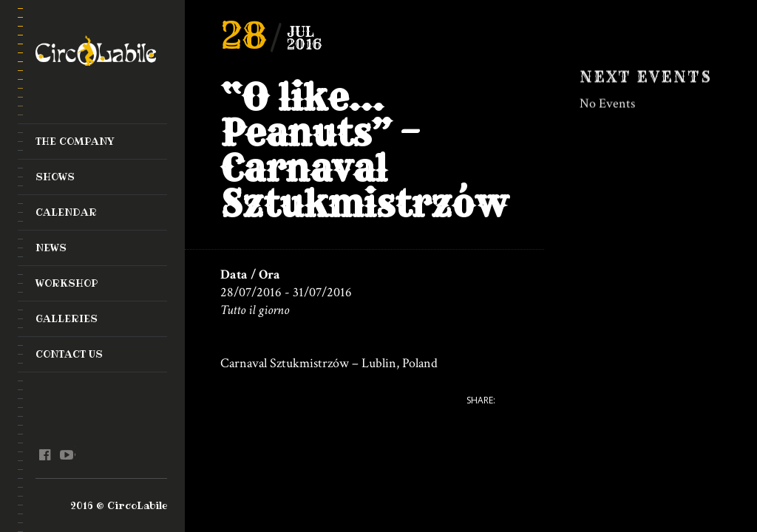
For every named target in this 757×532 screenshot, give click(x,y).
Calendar (66, 212)
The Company (75, 141)
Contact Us (69, 354)
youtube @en (66, 455)
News (51, 248)
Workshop (67, 283)
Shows (55, 177)
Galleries (67, 318)
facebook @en (45, 455)
